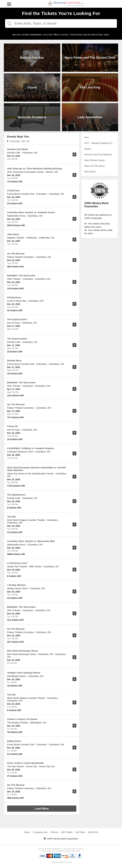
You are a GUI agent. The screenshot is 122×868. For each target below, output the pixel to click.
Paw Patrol (90, 172)
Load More (42, 809)
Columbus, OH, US (18, 141)
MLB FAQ (93, 832)
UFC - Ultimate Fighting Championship (101, 143)
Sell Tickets (67, 832)
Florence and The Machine (98, 154)
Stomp (88, 149)
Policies (54, 832)
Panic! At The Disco (94, 166)
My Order (80, 832)
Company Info (40, 832)
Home (27, 832)
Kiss (87, 137)
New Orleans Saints (95, 160)
